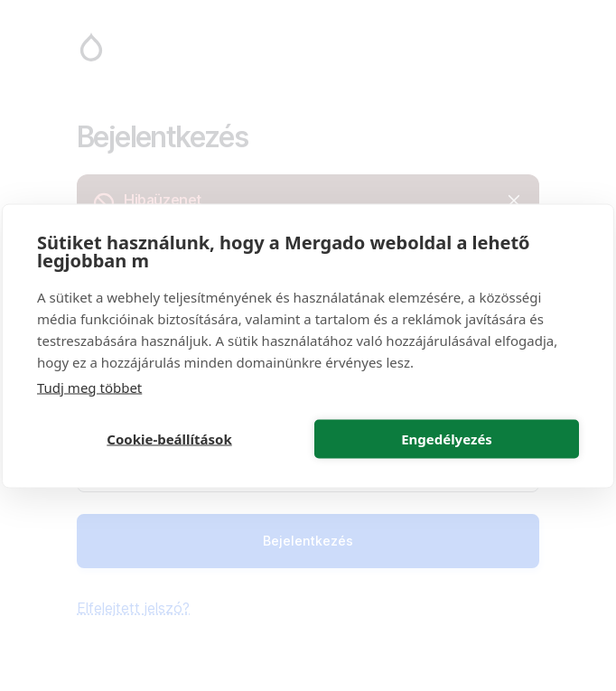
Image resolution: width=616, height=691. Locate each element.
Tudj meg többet (89, 387)
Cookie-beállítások (169, 439)
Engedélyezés (447, 439)
